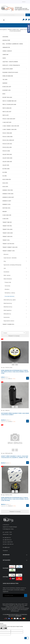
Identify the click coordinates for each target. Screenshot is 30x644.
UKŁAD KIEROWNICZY (8, 307)
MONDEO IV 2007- (7, 201)
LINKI (5, 268)
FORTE (4, 58)
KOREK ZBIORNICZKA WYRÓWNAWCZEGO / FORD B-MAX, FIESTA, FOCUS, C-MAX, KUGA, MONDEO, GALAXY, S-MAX (15, 372)
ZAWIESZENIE (7, 317)
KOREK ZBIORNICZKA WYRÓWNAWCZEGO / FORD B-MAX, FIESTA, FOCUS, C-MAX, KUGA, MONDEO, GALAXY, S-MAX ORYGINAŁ (15, 499)
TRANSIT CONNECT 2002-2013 (10, 247)
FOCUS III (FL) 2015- (7, 147)
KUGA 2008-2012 (7, 179)
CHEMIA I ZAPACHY (7, 51)
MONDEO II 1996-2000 (8, 194)
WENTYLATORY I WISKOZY (10, 293)
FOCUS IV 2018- (6, 151)
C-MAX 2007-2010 (7, 122)
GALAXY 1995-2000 (7, 154)
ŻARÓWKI (5, 83)
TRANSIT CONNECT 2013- (9, 251)
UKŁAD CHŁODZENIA (8, 279)
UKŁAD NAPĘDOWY (7, 310)
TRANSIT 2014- (6, 240)
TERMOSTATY (7, 286)
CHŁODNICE (7, 289)
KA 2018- (5, 176)
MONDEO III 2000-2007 (8, 197)
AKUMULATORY (6, 40)
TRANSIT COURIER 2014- (8, 324)
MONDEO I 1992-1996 (8, 190)
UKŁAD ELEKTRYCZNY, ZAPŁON (10, 300)
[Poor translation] (5, 628)
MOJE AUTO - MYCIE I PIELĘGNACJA (11, 65)
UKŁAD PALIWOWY (7, 314)
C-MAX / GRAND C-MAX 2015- (10, 129)
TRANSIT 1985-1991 (7, 222)
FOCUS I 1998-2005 (7, 133)
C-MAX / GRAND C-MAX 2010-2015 (11, 126)
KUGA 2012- (5, 183)
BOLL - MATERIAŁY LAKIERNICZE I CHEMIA (13, 44)
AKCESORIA (5, 37)
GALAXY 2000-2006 (7, 158)
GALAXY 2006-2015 (7, 162)
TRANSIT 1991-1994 (7, 226)
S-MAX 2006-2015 (7, 215)
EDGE (4, 94)
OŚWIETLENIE (6, 272)
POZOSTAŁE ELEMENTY (9, 296)
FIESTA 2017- (6, 115)
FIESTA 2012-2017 (7, 112)
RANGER (5, 211)
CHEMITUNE (5, 55)
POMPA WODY (8, 282)
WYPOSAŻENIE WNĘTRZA (9, 321)
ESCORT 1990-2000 (7, 97)
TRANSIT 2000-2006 (8, 233)
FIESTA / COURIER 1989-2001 (9, 101)
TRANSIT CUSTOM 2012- (8, 244)
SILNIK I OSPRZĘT (7, 275)
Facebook (5, 551)
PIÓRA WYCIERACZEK (8, 76)
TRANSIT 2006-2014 (7, 236)
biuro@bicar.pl (6, 547)
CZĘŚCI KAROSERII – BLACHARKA (10, 258)
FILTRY (5, 261)
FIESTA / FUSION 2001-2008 (9, 104)
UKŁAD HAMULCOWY (8, 303)
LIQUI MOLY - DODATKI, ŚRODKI (10, 62)
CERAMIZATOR (6, 47)
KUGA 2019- (5, 187)
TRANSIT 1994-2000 (7, 229)
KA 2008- (5, 172)
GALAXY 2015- (6, 165)
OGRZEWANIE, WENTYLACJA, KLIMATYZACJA (12, 265)
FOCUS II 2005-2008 (7, 137)
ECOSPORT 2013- (7, 90)
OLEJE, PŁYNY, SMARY (8, 69)
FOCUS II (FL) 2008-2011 (8, 140)
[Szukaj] (15, 15)
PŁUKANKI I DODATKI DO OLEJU (10, 72)
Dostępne (14, 333)
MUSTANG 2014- (7, 208)
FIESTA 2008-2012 (7, 108)
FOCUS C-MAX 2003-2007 (9, 119)
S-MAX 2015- (6, 219)
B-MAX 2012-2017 (7, 87)
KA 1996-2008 (6, 169)
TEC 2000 (5, 79)
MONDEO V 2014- (7, 204)
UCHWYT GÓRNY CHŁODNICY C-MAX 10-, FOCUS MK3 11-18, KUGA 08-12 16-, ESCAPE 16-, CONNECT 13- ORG (15, 457)
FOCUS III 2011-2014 (7, 144)
